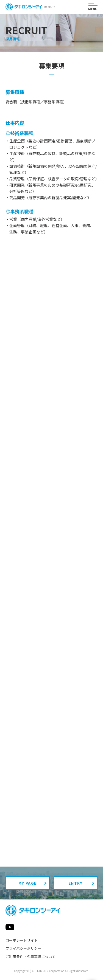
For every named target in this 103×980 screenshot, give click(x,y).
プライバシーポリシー (23, 948)
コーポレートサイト (22, 940)
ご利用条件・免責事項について (30, 957)
